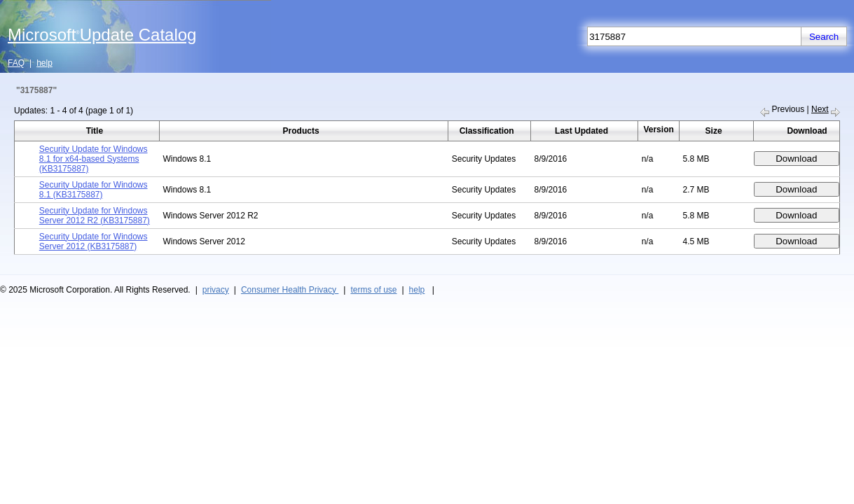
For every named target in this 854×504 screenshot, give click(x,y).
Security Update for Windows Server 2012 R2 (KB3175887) (95, 216)
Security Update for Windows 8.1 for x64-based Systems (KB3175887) (94, 159)
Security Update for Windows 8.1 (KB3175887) (94, 190)
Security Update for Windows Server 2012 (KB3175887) (94, 241)
